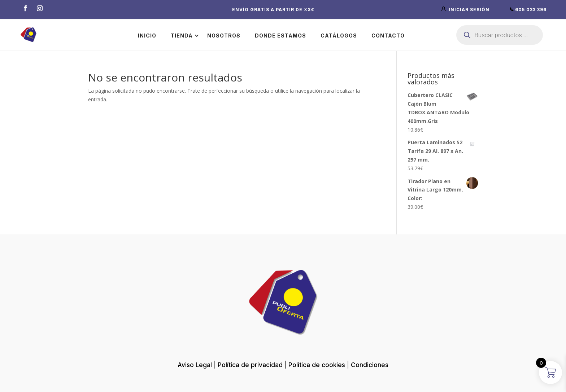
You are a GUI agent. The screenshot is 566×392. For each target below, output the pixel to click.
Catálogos (339, 36)
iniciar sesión (466, 10)
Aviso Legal (195, 365)
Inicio (147, 36)
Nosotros (224, 36)
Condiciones (370, 365)
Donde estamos (280, 36)
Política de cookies (317, 365)
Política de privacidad (250, 365)
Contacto (388, 36)
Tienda (182, 36)
